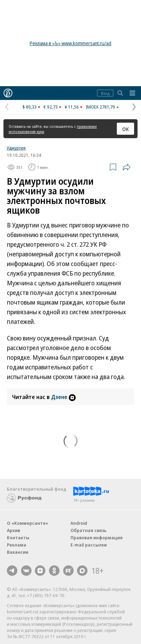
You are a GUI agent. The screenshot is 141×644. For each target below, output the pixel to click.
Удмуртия (16, 148)
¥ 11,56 (72, 107)
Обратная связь (88, 530)
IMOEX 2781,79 (100, 107)
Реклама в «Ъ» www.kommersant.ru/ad (70, 43)
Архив (13, 530)
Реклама (17, 545)
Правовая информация (97, 538)
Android (79, 523)
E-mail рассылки (89, 545)
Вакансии (18, 552)
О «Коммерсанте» (28, 523)
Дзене (63, 397)
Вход (105, 93)
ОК (126, 129)
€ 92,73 (51, 107)
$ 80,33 (30, 107)
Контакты (18, 538)
